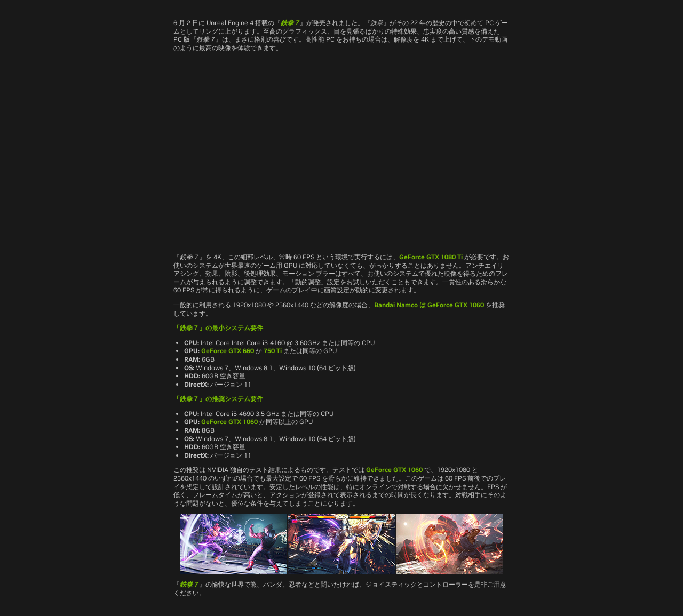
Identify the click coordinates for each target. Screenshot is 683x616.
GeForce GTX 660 (228, 351)
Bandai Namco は (401, 305)
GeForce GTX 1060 (456, 305)
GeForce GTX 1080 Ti (431, 257)
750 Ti (273, 351)
